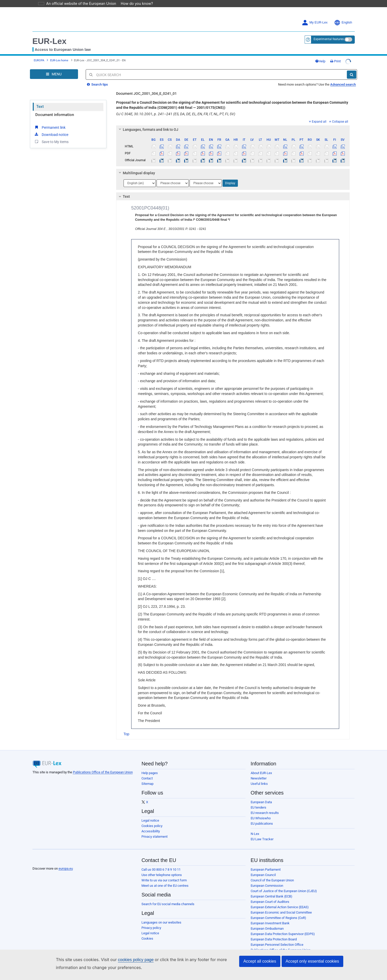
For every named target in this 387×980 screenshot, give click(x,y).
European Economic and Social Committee (281, 912)
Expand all (318, 122)
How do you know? (134, 3)
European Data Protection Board (274, 939)
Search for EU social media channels (168, 904)
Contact (147, 778)
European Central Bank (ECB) (272, 896)
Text (40, 107)
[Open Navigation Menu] (54, 74)
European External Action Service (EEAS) (280, 907)
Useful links (259, 784)
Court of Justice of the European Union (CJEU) (284, 891)
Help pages (150, 773)
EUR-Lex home (59, 60)
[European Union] (45, 861)
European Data (261, 802)
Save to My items (51, 142)
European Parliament (266, 870)
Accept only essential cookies (312, 961)
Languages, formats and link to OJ (148, 130)
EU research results (265, 813)
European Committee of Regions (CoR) (278, 918)
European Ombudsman (267, 929)
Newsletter (259, 778)
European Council (263, 875)
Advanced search (343, 84)
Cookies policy (152, 826)
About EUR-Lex (261, 773)
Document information (55, 115)
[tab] (233, 130)
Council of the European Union (272, 880)
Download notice (51, 134)
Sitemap (147, 784)
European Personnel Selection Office (277, 945)
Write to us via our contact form (164, 880)
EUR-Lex (49, 41)
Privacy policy (151, 928)
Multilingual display (136, 173)
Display (230, 183)
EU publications (262, 824)
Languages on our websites (161, 922)
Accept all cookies (260, 961)
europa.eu (66, 868)
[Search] (352, 75)
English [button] (343, 23)
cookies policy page (128, 960)
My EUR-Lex (315, 23)
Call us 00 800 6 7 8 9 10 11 (161, 870)
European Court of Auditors (270, 902)
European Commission (267, 886)
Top (126, 734)
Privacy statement (154, 837)
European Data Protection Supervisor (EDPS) (283, 934)
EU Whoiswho (261, 818)
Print (335, 61)
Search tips (97, 84)
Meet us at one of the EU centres (165, 886)
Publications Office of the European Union (103, 772)
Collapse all (339, 122)
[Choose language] (140, 183)
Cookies (147, 938)
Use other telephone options (162, 875)
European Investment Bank (270, 923)
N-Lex (255, 834)
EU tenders (258, 807)
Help (320, 61)
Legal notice (150, 820)
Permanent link (50, 127)
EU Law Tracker (262, 839)
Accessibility (151, 831)
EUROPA (39, 60)
